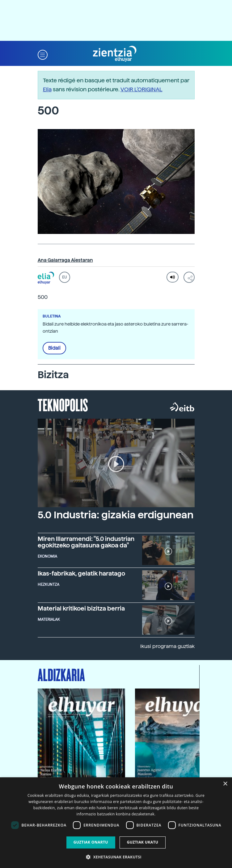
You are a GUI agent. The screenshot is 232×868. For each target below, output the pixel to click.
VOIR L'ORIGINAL (141, 89)
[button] (43, 54)
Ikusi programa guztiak (167, 646)
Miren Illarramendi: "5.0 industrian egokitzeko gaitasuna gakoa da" (86, 542)
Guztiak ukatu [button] (143, 842)
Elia (47, 89)
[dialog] (116, 823)
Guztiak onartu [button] (91, 842)
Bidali (54, 348)
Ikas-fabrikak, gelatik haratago (81, 574)
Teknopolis (63, 404)
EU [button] (64, 277)
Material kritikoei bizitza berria (81, 609)
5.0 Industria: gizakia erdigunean (116, 515)
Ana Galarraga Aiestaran (65, 260)
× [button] (225, 784)
